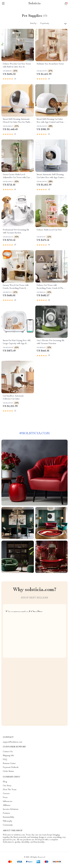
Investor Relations (11, 809)
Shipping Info (8, 756)
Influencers (8, 801)
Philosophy (8, 821)
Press (5, 798)
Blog (5, 782)
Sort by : (34, 23)
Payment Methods (11, 767)
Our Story (7, 786)
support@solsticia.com (13, 742)
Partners (6, 813)
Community (8, 825)
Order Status (8, 771)
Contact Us (8, 752)
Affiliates (7, 805)
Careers (6, 794)
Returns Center (9, 764)
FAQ (5, 760)
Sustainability (9, 817)
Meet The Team (10, 790)
